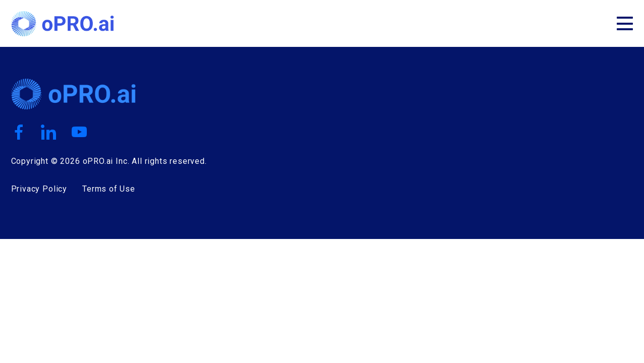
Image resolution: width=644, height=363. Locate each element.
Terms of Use (109, 189)
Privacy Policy (39, 189)
